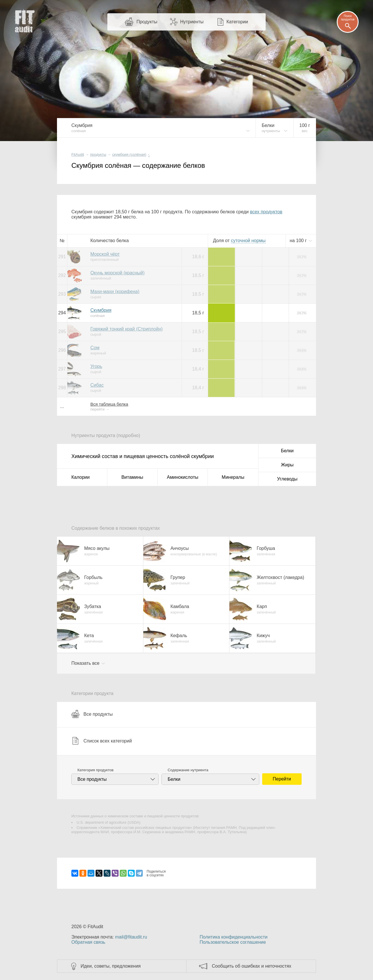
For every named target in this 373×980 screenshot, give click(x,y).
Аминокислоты (183, 477)
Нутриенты (192, 22)
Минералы (233, 477)
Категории (237, 22)
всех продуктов (266, 212)
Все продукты (92, 714)
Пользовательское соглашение (233, 942)
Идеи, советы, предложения (111, 966)
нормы (248, 241)
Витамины (132, 477)
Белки (287, 451)
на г (299, 241)
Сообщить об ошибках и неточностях (252, 966)
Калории (80, 477)
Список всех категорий (102, 741)
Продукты (147, 22)
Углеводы (287, 479)
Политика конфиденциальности (233, 937)
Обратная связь (88, 942)
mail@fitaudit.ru (131, 937)
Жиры (287, 465)
